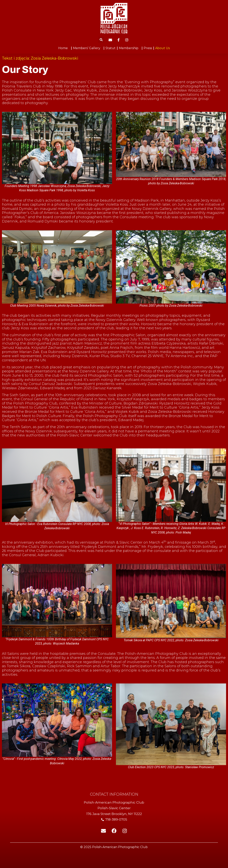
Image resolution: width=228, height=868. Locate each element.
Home (64, 48)
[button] (101, 40)
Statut (111, 48)
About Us (162, 48)
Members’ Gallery (88, 48)
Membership (130, 48)
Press (148, 48)
